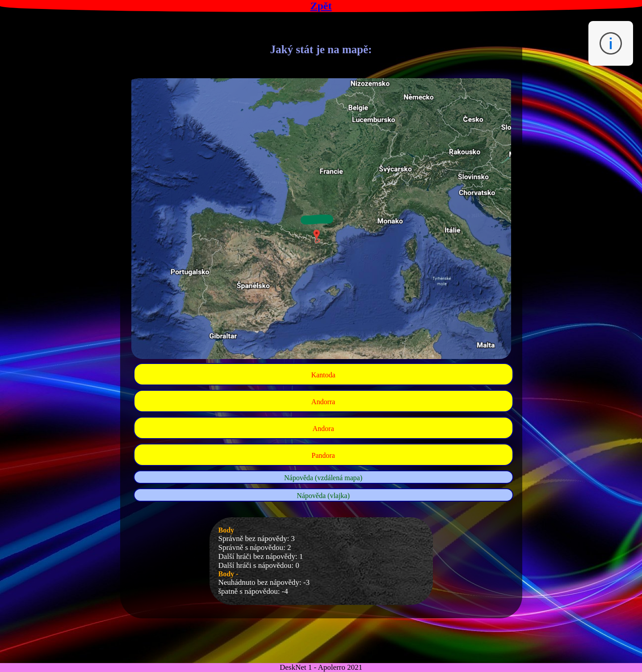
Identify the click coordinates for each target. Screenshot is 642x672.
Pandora (323, 455)
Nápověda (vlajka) (323, 496)
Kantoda (323, 375)
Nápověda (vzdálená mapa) (323, 478)
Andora (323, 429)
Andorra (323, 402)
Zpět (321, 6)
